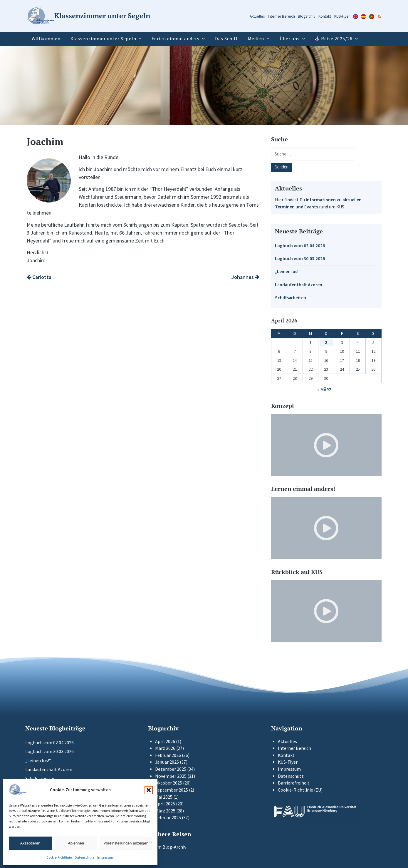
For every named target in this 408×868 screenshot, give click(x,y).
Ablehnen (76, 843)
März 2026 (165, 748)
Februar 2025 (168, 818)
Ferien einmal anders (176, 39)
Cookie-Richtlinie (59, 857)
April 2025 (165, 804)
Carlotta (39, 277)
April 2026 (165, 741)
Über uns (290, 39)
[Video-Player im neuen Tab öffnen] (326, 445)
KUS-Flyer (342, 16)
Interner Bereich (281, 16)
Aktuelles (257, 16)
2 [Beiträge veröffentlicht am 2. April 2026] (326, 342)
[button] (149, 790)
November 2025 (171, 776)
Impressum (106, 857)
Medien (256, 39)
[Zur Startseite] (88, 16)
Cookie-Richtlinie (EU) (300, 790)
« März (324, 390)
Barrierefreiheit (294, 783)
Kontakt (325, 16)
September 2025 (172, 790)
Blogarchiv (307, 16)
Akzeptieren (30, 843)
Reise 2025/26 (337, 39)
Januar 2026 (167, 762)
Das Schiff (226, 39)
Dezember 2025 (171, 769)
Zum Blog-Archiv (167, 847)
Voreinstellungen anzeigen (126, 843)
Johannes (245, 277)
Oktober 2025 (169, 783)
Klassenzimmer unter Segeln (103, 39)
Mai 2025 (164, 797)
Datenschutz (84, 857)
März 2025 (165, 811)
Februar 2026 (168, 755)
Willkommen (46, 39)
